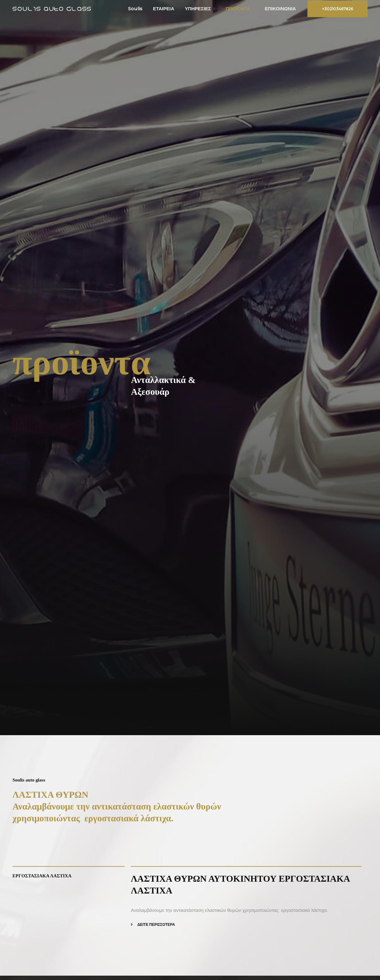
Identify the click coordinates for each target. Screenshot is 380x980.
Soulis (141, 9)
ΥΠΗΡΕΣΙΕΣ (201, 9)
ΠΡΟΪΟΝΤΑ (240, 9)
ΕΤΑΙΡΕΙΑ (168, 9)
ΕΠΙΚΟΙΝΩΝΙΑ (281, 9)
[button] (337, 9)
